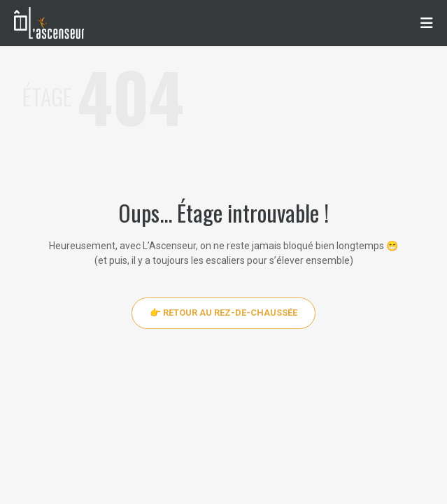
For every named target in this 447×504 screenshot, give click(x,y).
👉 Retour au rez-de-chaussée (223, 313)
